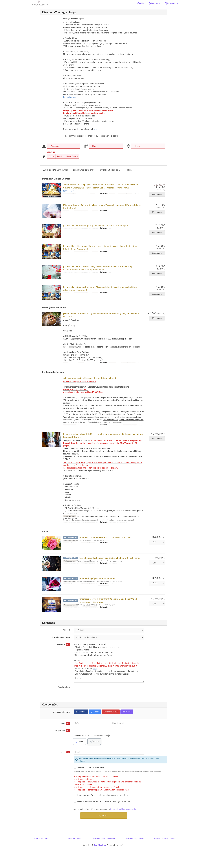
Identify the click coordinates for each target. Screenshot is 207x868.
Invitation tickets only (110, 170)
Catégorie (51, 152)
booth (59, 156)
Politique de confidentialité (104, 838)
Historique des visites (61, 637)
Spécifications (64, 687)
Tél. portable (63, 730)
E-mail (65, 752)
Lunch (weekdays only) (84, 170)
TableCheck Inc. (100, 845)
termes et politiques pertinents (123, 809)
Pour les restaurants (42, 838)
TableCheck (127, 712)
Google (95, 712)
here (96, 129)
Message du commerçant (73, 19)
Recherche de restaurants (165, 838)
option (129, 170)
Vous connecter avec (61, 712)
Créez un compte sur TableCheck (89, 767)
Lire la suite (104, 194)
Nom (65, 723)
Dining (50, 156)
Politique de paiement (135, 838)
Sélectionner (158, 194)
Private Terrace (71, 156)
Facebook (81, 712)
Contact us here (70, 97)
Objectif (66, 630)
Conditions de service (73, 838)
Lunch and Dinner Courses (55, 170)
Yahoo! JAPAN (111, 712)
